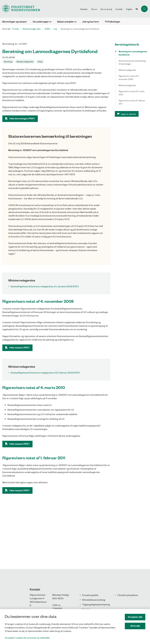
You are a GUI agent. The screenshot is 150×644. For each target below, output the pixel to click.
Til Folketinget (112, 22)
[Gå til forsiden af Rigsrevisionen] (39, 9)
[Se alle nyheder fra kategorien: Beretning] (8, 61)
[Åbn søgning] (144, 9)
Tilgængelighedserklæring (96, 604)
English (129, 9)
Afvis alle (135, 626)
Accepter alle (135, 617)
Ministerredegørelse (127, 70)
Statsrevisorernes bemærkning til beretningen (132, 62)
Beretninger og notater (15, 22)
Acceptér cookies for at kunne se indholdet (27, 638)
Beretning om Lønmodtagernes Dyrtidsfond (133, 53)
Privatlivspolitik (90, 595)
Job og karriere (91, 22)
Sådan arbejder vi (67, 22)
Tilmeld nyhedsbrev (128, 595)
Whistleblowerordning (94, 600)
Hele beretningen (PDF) (22, 118)
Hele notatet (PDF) (19, 347)
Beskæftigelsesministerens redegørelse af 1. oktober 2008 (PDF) (45, 286)
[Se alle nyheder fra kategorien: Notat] (40, 61)
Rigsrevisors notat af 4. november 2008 (129, 77)
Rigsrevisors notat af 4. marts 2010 (132, 93)
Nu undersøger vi (42, 22)
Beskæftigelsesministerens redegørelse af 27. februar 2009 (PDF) (45, 372)
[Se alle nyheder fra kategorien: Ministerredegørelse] (25, 61)
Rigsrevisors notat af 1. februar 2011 (132, 102)
